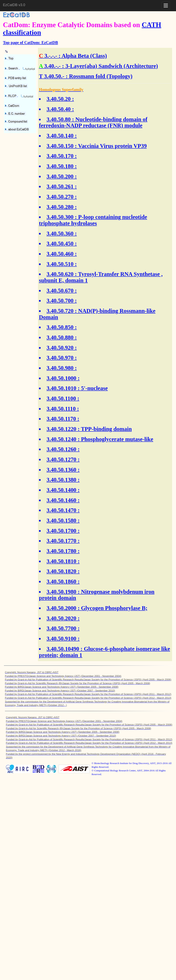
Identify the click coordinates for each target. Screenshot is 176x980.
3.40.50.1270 (61, 459)
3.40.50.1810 (61, 561)
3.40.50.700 (60, 301)
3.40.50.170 (60, 156)
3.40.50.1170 (61, 419)
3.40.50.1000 (61, 378)
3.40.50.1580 (61, 520)
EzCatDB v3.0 (14, 5)
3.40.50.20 (59, 99)
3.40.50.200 (60, 176)
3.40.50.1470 (61, 510)
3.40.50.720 (60, 311)
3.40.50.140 (60, 136)
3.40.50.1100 (61, 398)
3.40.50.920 (60, 348)
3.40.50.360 (60, 233)
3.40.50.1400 (61, 490)
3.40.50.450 (60, 243)
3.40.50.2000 (61, 608)
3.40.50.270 (60, 197)
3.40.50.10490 (63, 649)
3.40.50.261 (60, 186)
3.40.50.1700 (61, 531)
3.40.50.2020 (61, 618)
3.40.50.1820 (61, 571)
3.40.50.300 (60, 217)
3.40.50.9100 (61, 639)
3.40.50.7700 (61, 628)
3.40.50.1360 (61, 470)
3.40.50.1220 (61, 429)
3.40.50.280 (60, 207)
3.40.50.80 (59, 119)
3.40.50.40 (59, 109)
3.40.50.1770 (61, 541)
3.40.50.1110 (61, 409)
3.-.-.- (51, 56)
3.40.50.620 (60, 274)
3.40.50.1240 (61, 439)
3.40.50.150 (60, 146)
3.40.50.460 (60, 254)
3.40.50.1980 (61, 592)
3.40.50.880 (60, 337)
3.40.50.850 (60, 327)
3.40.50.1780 (61, 551)
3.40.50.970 (60, 358)
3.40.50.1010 (61, 388)
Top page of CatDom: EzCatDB (30, 42)
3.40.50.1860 (61, 581)
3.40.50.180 (60, 166)
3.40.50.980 (60, 368)
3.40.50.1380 (61, 480)
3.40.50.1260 (61, 449)
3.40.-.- (52, 66)
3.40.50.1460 (61, 500)
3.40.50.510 (60, 264)
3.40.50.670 (60, 291)
